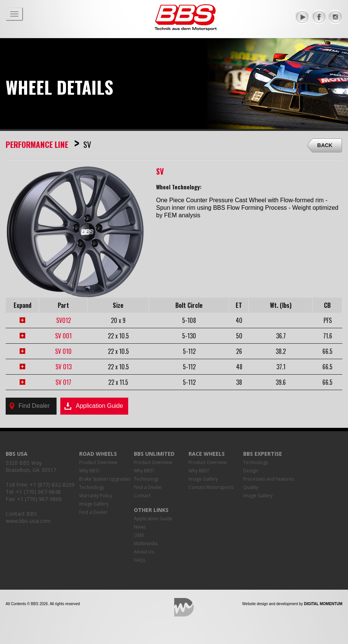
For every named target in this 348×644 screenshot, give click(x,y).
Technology (92, 487)
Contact (142, 496)
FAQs (140, 560)
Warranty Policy (96, 496)
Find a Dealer (93, 512)
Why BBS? (89, 471)
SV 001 (63, 336)
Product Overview (98, 462)
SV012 (64, 320)
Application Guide (94, 406)
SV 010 (63, 351)
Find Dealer (30, 406)
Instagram (335, 17)
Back (325, 145)
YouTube (303, 17)
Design (251, 471)
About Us (144, 552)
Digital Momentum (184, 607)
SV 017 (63, 382)
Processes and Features (269, 479)
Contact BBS (21, 514)
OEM (139, 535)
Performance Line (37, 144)
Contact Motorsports (211, 487)
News (140, 527)
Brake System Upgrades (105, 479)
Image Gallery (94, 504)
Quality (251, 487)
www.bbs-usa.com (28, 521)
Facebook (319, 17)
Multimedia (146, 543)
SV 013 (64, 367)
